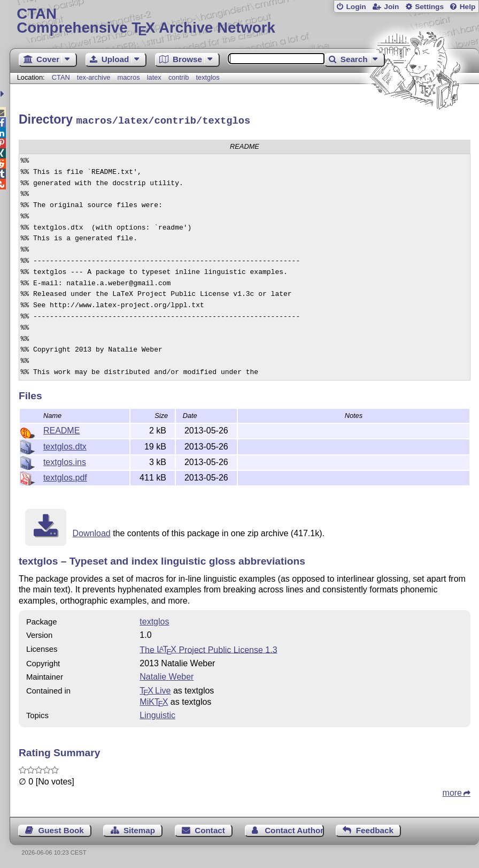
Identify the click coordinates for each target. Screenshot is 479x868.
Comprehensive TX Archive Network (244, 21)
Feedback (375, 829)
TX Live (155, 689)
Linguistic (157, 714)
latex (154, 77)
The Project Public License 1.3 (208, 648)
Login (356, 7)
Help (468, 7)
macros (129, 77)
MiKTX (154, 700)
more (452, 791)
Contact (210, 829)
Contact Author (294, 829)
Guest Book (61, 829)
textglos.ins (65, 460)
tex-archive (94, 77)
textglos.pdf (65, 476)
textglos (207, 77)
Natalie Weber (167, 675)
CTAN (61, 77)
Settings (429, 7)
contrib (179, 77)
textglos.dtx (65, 445)
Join (391, 7)
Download (92, 532)
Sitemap (139, 829)
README (61, 429)
